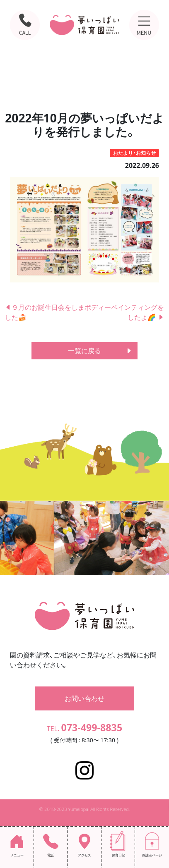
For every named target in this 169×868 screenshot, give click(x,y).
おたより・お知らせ (134, 153)
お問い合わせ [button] (84, 698)
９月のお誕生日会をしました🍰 (45, 312)
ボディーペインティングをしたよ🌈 (124, 312)
